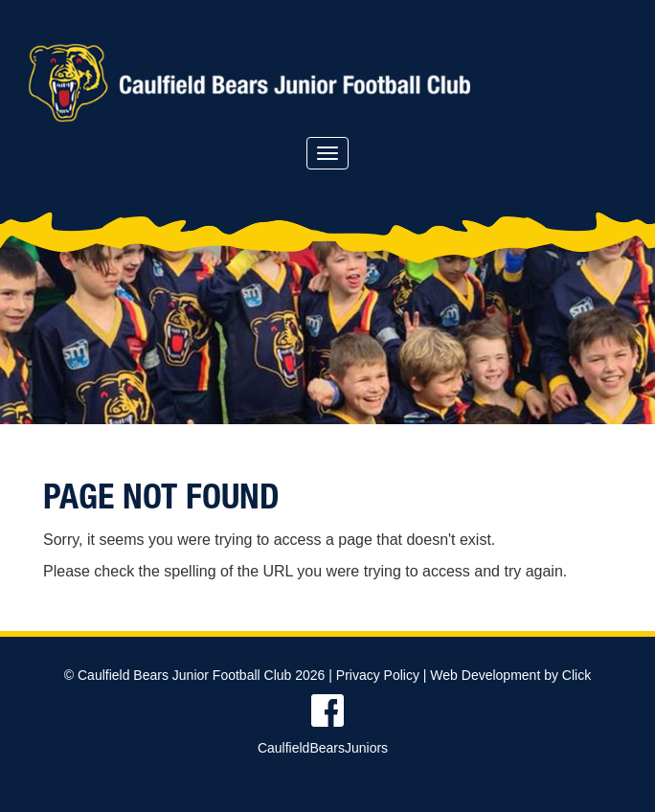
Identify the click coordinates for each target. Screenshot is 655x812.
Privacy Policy (378, 675)
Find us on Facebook (327, 710)
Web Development (485, 675)
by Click (567, 675)
